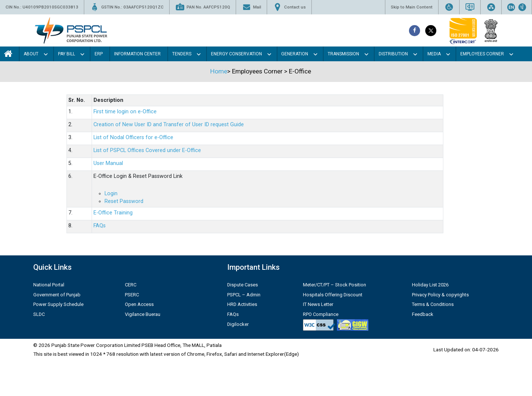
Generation (295, 54)
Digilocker (238, 324)
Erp (99, 54)
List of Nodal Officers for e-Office (133, 137)
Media (434, 54)
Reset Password (124, 201)
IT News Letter (318, 304)
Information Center (137, 54)
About (31, 54)
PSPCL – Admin (244, 295)
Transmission (343, 54)
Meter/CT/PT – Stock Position (335, 285)
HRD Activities (242, 304)
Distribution (393, 54)
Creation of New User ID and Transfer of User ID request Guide (169, 125)
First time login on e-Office (125, 112)
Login (111, 194)
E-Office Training (113, 213)
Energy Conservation (236, 54)
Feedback (423, 314)
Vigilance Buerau (143, 314)
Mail (251, 7)
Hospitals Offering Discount (333, 295)
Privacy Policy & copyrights (440, 295)
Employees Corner (482, 54)
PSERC (132, 295)
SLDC (39, 314)
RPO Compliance (321, 314)
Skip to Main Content (412, 7)
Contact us (289, 7)
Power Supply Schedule (58, 304)
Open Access (139, 304)
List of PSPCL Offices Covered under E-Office (147, 150)
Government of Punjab (57, 295)
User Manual (108, 163)
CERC (131, 285)
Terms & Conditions (433, 304)
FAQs (100, 226)
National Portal (49, 285)
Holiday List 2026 (430, 285)
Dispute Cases (243, 285)
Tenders (182, 54)
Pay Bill (66, 54)
